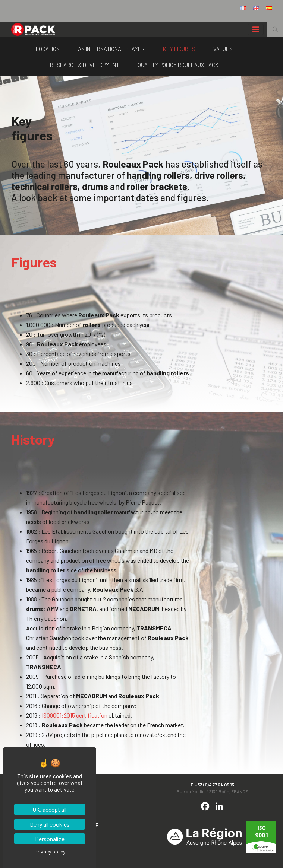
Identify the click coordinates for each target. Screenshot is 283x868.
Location (48, 49)
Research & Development (85, 65)
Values (223, 49)
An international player (111, 49)
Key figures (179, 49)
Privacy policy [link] (50, 851)
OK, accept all (50, 809)
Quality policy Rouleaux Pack (178, 65)
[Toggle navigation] (256, 30)
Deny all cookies (50, 824)
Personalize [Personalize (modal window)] (50, 839)
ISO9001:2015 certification (75, 715)
